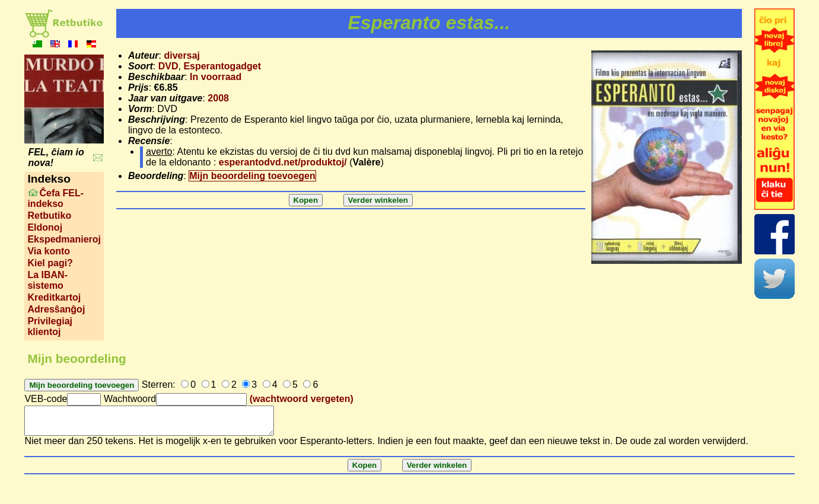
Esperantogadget (222, 66)
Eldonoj (45, 227)
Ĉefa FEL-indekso (55, 198)
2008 (218, 98)
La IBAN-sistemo (47, 280)
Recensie (149, 141)
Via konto (49, 251)
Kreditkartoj (54, 297)
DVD (168, 66)
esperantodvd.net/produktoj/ (283, 162)
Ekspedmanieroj (64, 239)
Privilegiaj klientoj (50, 326)
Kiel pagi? (50, 263)
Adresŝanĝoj (56, 309)
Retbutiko (49, 216)
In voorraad (216, 77)
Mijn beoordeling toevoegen (252, 176)
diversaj (181, 55)
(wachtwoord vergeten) (302, 399)
